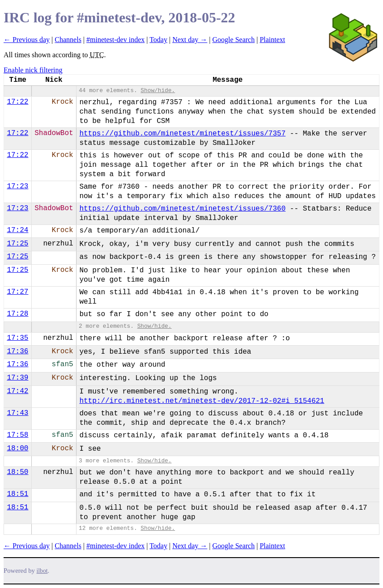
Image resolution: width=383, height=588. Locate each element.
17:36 (17, 351)
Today (158, 40)
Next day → (190, 40)
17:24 (17, 230)
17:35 (17, 338)
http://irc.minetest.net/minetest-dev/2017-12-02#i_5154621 (202, 401)
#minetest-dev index (115, 40)
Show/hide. (158, 91)
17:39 (17, 378)
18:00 (17, 448)
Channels (68, 40)
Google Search (234, 40)
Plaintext (272, 40)
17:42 (17, 391)
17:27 (17, 292)
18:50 (17, 472)
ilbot (42, 571)
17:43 (17, 413)
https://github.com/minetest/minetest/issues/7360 (182, 209)
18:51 (17, 494)
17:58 (17, 435)
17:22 (17, 102)
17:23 (17, 186)
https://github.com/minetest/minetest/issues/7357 (182, 134)
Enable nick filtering (33, 70)
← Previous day (27, 40)
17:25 (17, 244)
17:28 (17, 314)
